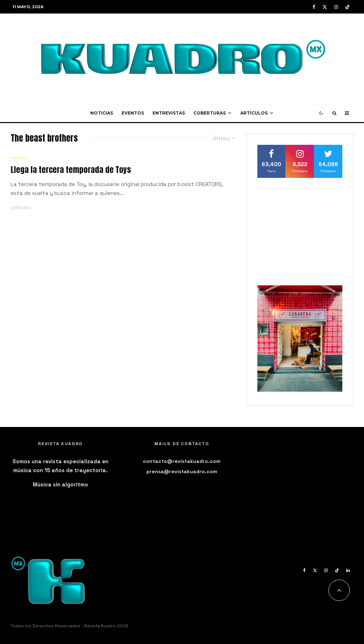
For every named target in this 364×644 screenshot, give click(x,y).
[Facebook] (314, 7)
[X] (325, 7)
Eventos (133, 113)
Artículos (254, 113)
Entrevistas (169, 113)
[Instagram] (336, 7)
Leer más (21, 208)
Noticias (102, 113)
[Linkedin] (348, 570)
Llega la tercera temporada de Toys (71, 170)
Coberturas (210, 113)
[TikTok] (347, 7)
